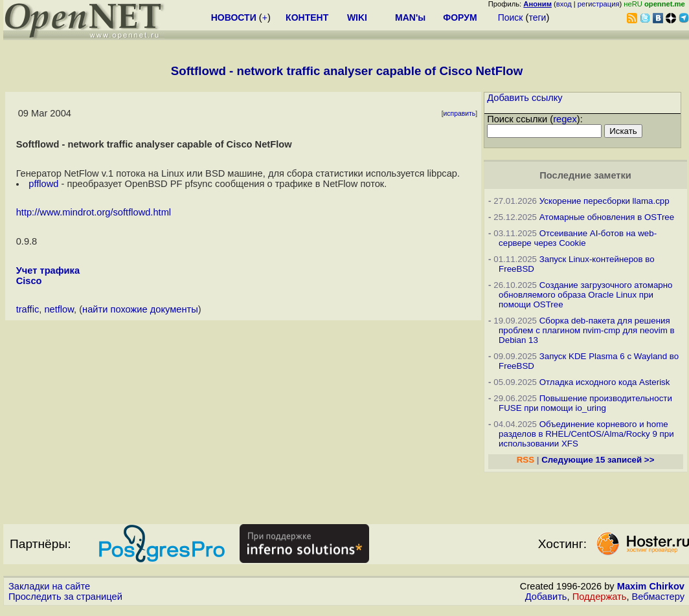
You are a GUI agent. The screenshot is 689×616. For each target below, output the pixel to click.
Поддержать (600, 597)
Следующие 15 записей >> (598, 460)
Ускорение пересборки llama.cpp (604, 201)
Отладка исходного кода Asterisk (605, 382)
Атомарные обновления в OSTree (607, 217)
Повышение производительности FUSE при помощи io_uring (585, 403)
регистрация (599, 4)
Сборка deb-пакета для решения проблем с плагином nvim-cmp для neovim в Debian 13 (587, 330)
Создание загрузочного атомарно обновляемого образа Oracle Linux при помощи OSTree (585, 295)
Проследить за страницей (65, 597)
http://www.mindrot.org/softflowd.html (94, 212)
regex (565, 119)
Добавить (546, 597)
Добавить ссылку (525, 98)
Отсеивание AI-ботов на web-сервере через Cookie (578, 238)
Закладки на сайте (49, 586)
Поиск (511, 17)
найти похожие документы (140, 309)
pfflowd (43, 184)
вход (564, 4)
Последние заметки (585, 175)
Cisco (29, 281)
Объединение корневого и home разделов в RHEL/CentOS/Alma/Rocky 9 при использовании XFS (586, 434)
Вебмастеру (658, 597)
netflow (59, 309)
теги (537, 17)
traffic (28, 309)
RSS (525, 460)
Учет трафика (48, 270)
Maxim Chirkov (651, 586)
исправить (460, 114)
